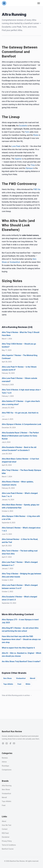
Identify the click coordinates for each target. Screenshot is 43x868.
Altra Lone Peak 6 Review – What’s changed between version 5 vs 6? (20, 587)
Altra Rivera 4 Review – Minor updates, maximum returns (18, 483)
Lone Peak (16, 146)
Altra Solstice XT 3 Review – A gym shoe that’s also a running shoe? (21, 403)
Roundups (5, 766)
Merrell (33, 678)
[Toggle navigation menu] (39, 3)
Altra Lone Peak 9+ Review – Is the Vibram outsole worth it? (19, 368)
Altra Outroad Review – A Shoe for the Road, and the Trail (20, 541)
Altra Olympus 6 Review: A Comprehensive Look (21, 424)
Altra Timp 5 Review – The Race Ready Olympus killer (21, 472)
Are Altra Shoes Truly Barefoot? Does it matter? (21, 661)
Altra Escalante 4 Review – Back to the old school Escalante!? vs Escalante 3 (19, 449)
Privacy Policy (7, 841)
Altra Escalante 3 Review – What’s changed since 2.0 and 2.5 (19, 598)
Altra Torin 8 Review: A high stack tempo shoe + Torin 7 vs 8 (21, 391)
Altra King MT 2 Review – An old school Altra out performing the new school (20, 629)
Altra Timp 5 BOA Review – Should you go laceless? (19, 345)
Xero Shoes (8, 678)
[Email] (14, 743)
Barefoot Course (8, 849)
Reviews (5, 758)
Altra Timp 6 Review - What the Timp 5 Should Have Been (21, 334)
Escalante (23, 126)
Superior (18, 159)
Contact (5, 829)
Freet (19, 684)
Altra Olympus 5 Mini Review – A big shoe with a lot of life (21, 518)
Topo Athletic (8, 684)
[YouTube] (7, 743)
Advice (4, 762)
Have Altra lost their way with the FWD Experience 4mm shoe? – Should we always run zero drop (21, 639)
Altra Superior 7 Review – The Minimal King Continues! (20, 357)
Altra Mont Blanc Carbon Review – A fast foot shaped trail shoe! (20, 460)
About (4, 821)
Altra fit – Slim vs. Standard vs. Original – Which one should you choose (21, 655)
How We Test (7, 825)
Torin (27, 132)
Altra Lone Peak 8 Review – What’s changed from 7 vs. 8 (20, 495)
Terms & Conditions (9, 845)
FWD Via (37, 189)
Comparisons (7, 770)
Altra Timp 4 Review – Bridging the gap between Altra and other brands (21, 575)
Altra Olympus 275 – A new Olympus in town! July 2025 (20, 621)
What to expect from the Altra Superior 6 (18, 648)
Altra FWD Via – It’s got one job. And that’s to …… (20, 414)
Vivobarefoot (15, 262)
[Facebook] (10, 743)
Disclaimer (6, 837)
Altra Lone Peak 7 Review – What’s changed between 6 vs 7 (20, 564)
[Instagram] (3, 743)
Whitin (28, 684)
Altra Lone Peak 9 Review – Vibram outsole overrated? (19, 380)
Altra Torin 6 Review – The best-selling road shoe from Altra (20, 552)
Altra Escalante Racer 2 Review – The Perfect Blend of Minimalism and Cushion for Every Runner (20, 436)
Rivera (36, 135)
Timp (33, 165)
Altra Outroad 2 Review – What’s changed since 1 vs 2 (21, 529)
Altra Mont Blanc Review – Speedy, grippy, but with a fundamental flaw (21, 506)
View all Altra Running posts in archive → (17, 695)
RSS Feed (5, 833)
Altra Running (7, 786)
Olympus (29, 168)
